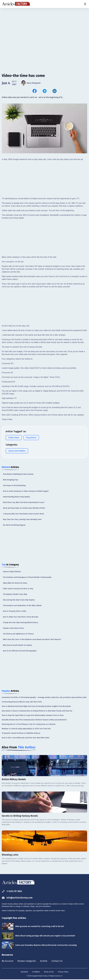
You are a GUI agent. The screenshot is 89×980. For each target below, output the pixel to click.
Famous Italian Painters (12, 572)
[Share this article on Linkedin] (55, 91)
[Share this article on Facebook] (35, 91)
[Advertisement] (44, 26)
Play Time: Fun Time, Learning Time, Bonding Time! (22, 519)
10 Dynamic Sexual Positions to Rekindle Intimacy (21, 733)
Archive (46, 961)
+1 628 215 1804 (13, 891)
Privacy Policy (63, 972)
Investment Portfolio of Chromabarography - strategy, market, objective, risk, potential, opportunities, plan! (44, 697)
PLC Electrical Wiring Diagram (14, 525)
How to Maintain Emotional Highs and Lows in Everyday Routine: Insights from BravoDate (36, 706)
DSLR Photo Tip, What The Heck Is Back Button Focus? (24, 502)
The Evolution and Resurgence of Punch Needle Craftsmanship (27, 577)
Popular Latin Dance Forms (13, 628)
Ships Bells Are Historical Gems (15, 583)
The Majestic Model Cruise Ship (15, 594)
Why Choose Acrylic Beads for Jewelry (17, 645)
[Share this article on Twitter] (45, 91)
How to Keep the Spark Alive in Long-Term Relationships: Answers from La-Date (33, 715)
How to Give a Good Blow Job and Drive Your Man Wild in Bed (25, 738)
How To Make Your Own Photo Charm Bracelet (21, 617)
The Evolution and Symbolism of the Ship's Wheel (22, 606)
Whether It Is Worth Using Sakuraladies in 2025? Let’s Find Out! (26, 729)
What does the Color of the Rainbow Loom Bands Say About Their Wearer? (32, 639)
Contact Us (59, 961)
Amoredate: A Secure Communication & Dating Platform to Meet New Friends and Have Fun (37, 711)
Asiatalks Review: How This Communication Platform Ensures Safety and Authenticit (34, 720)
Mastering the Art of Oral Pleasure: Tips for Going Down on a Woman (29, 724)
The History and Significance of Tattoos (18, 634)
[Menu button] (85, 4)
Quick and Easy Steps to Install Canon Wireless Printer (24, 508)
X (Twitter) (36, 972)
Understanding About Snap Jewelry (16, 497)
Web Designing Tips (11, 480)
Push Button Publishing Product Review (18, 474)
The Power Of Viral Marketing (14, 486)
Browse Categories (28, 961)
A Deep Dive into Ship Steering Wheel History (20, 623)
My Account (8, 961)
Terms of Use (49, 972)
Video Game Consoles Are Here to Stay (18, 589)
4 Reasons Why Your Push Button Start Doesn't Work (23, 514)
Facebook (24, 972)
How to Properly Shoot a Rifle (15, 611)
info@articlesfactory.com (18, 898)
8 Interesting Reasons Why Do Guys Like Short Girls (22, 702)
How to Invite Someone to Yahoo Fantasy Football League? (26, 491)
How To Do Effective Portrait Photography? (20, 651)
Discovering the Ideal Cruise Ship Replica (19, 600)
